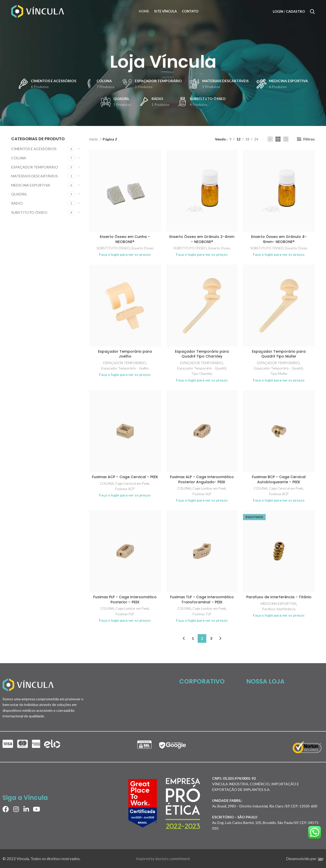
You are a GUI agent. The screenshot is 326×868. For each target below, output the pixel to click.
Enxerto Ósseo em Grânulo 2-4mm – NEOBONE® (202, 239)
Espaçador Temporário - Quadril (202, 368)
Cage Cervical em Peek (132, 483)
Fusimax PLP (125, 614)
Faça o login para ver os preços (125, 254)
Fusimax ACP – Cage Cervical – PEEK (125, 477)
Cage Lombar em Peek (209, 488)
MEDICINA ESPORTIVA (31, 185)
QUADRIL (19, 194)
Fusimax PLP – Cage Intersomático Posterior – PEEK (125, 600)
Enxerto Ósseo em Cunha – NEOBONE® (125, 239)
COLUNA (19, 158)
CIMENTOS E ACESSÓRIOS (34, 149)
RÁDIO (17, 203)
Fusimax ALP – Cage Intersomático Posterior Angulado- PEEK (202, 479)
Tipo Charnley (202, 374)
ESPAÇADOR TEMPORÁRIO (35, 167)
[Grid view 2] (270, 139)
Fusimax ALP (202, 494)
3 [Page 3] (211, 638)
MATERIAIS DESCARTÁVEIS (35, 176)
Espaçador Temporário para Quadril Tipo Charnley (202, 354)
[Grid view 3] (278, 139)
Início (94, 139)
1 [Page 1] (193, 638)
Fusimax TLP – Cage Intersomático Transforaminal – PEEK (202, 600)
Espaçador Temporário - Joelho (125, 368)
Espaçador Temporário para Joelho (125, 354)
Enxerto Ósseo (142, 248)
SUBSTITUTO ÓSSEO (29, 212)
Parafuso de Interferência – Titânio (279, 597)
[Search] (312, 11)
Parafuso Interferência (279, 609)
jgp (321, 859)
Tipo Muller (279, 374)
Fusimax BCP (279, 494)
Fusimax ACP (125, 489)
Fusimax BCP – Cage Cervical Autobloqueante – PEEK (279, 479)
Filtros (309, 139)
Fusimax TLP (202, 614)
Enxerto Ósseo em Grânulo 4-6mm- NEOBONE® (279, 239)
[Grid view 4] (286, 139)
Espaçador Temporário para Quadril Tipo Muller (279, 354)
